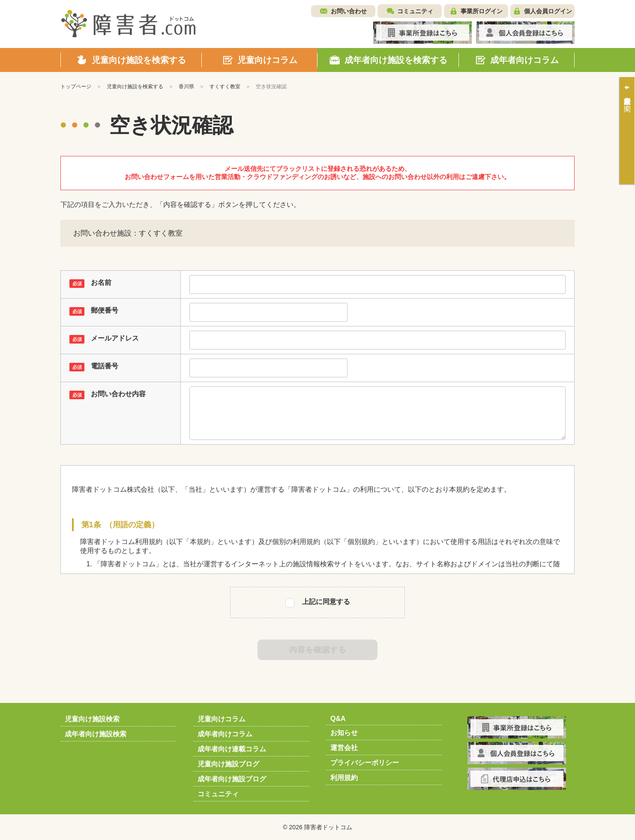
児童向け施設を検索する (135, 87)
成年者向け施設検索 (96, 734)
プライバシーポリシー (365, 763)
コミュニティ (415, 11)
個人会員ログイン (548, 11)
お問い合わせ (349, 11)
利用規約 (344, 778)
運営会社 (344, 748)
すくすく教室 (225, 87)
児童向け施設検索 (92, 719)
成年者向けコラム (225, 734)
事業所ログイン (482, 11)
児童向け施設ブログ (228, 764)
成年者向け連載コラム (232, 749)
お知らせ (344, 733)
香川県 (186, 87)
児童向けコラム (222, 719)
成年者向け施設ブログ (232, 779)
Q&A (338, 719)
